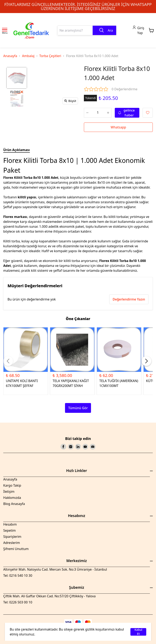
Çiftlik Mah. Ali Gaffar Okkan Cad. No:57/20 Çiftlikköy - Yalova (49, 596)
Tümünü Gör (78, 408)
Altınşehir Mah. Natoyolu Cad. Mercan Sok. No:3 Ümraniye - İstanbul (55, 569)
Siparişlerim (12, 537)
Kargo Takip (12, 485)
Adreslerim (12, 543)
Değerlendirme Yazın (129, 299)
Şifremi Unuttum (16, 549)
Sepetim (10, 530)
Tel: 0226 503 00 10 (18, 602)
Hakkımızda (12, 498)
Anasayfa (10, 56)
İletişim (9, 492)
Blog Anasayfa (14, 504)
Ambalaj (28, 56)
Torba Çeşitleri (50, 56)
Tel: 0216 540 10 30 (18, 576)
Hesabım (10, 524)
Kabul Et (138, 632)
